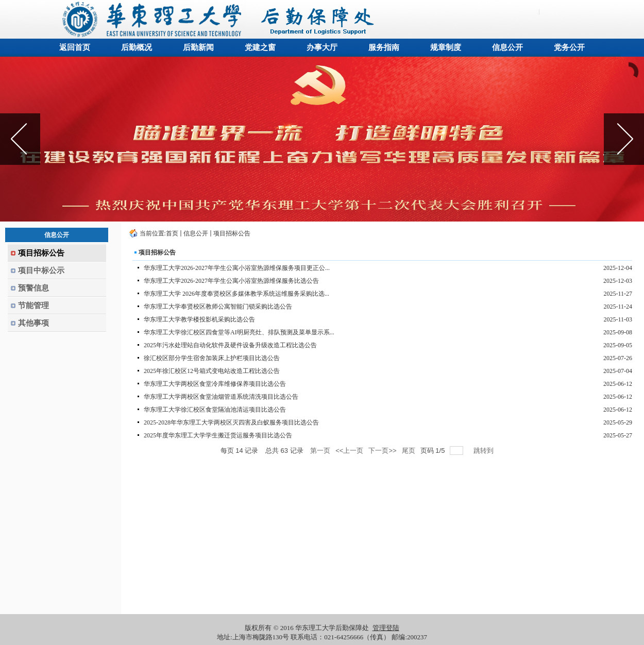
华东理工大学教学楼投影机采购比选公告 (199, 319)
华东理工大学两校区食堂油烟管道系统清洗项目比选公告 (221, 397)
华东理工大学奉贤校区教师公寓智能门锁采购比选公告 (218, 307)
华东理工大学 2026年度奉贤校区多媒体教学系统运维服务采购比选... (236, 294)
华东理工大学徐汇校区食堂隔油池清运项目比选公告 (215, 410)
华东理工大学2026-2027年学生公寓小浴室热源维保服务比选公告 (231, 281)
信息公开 (196, 233)
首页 (172, 233)
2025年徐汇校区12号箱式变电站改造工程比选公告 (212, 371)
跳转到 (485, 451)
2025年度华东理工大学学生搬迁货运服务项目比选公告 (218, 435)
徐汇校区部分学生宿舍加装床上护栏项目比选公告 (212, 358)
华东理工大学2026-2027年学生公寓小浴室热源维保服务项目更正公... (237, 268)
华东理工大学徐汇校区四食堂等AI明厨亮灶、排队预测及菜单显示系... (239, 332)
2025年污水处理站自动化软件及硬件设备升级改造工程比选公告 (230, 345)
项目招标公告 (232, 233)
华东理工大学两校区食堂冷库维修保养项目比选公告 (215, 384)
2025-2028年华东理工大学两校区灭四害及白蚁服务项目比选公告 (231, 422)
